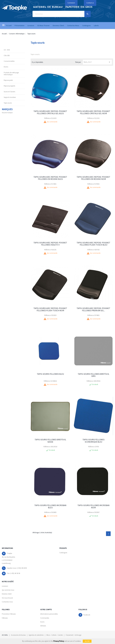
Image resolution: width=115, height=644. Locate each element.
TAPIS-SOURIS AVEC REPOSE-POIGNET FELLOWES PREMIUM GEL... (93, 309)
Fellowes (5, 618)
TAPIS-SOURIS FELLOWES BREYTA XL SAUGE (50, 441)
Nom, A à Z (97, 62)
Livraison (5, 586)
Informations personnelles (49, 614)
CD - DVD (7, 50)
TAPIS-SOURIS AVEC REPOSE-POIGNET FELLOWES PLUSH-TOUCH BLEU (93, 244)
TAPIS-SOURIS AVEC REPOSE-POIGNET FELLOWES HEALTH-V (50, 244)
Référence (47, 118)
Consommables (9, 61)
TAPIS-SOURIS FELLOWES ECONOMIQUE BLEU (93, 441)
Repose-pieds (8, 80)
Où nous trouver (7, 598)
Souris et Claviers (9, 92)
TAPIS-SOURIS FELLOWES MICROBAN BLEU (50, 506)
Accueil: (5, 635)
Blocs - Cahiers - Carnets (55, 635)
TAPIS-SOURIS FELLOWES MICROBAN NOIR (93, 506)
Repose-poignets (9, 86)
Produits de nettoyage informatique (11, 74)
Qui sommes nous (8, 590)
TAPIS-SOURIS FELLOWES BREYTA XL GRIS (93, 375)
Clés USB (7, 56)
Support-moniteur (10, 97)
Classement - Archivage (73, 635)
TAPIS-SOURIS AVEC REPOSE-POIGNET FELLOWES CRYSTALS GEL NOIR (93, 112)
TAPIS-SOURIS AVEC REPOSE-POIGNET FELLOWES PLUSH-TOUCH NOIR (50, 309)
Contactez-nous (7, 602)
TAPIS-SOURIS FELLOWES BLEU (50, 374)
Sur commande (52, 122)
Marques (7, 109)
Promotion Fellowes (9, 614)
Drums (6, 67)
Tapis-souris (8, 103)
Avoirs (42, 622)
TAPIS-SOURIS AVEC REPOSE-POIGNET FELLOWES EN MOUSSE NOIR (93, 178)
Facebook (87, 615)
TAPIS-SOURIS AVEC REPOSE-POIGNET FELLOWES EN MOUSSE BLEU (50, 178)
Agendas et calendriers (36, 635)
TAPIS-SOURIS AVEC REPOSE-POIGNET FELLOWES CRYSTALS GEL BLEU (50, 112)
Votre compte (46, 610)
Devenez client (7, 594)
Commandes (45, 618)
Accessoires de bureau (18, 635)
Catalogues (63, 553)
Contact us (90, 3)
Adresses (43, 626)
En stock (95, 384)
